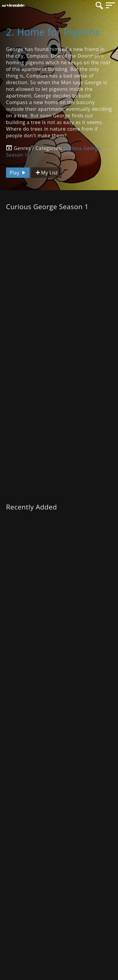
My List (46, 173)
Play (18, 173)
